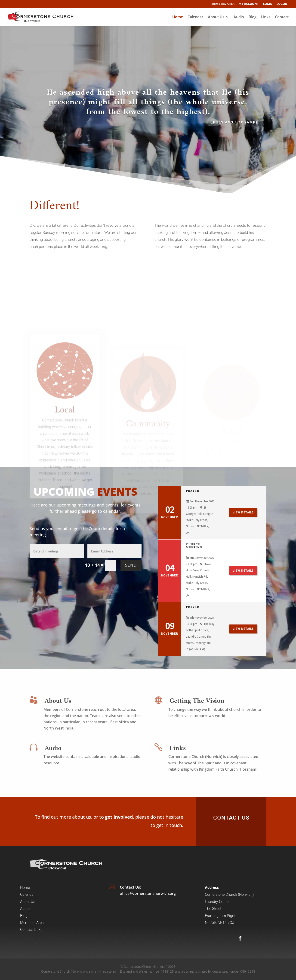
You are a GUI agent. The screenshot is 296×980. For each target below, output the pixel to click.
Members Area (223, 4)
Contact (282, 17)
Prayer (193, 491)
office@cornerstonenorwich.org (148, 893)
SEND (131, 565)
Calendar (195, 17)
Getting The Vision (197, 701)
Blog (253, 17)
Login (268, 4)
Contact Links (31, 930)
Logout (283, 4)
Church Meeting (194, 546)
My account (249, 4)
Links (266, 17)
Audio (239, 17)
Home (178, 17)
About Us (216, 17)
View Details (243, 512)
